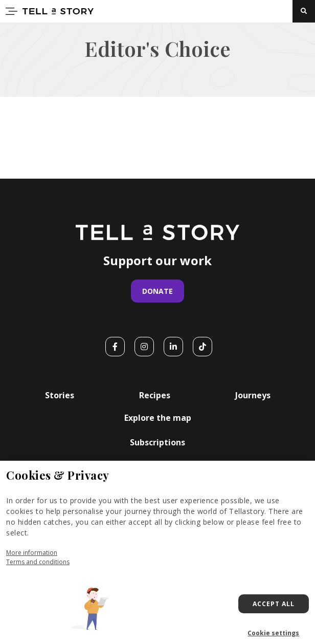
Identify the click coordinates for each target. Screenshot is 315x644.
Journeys (253, 395)
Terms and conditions (38, 562)
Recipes (155, 395)
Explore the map (158, 418)
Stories (60, 395)
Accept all (274, 604)
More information (32, 553)
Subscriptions (157, 442)
